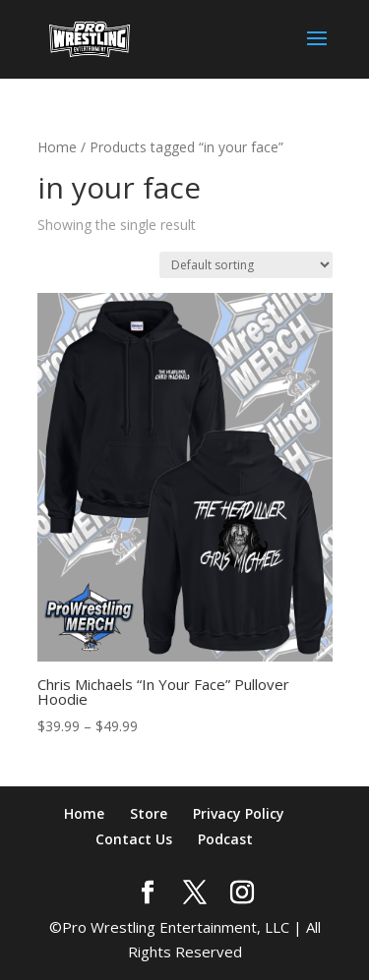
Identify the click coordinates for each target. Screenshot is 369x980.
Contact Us (134, 839)
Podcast (225, 839)
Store (149, 813)
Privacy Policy (239, 813)
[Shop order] (246, 265)
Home (57, 147)
